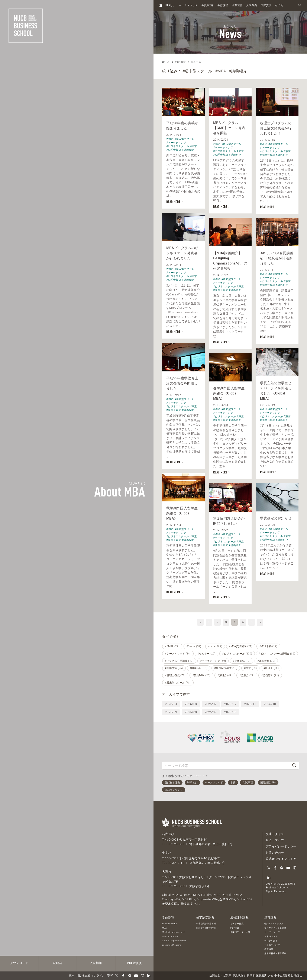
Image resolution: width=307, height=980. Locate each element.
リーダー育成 (237, 924)
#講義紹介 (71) (270, 675)
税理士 (298, 976)
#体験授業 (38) (266, 661)
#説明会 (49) (225, 675)
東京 (72, 976)
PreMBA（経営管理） (207, 928)
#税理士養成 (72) (175, 675)
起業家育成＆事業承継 (275, 953)
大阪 (78, 976)
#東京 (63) (250, 668)
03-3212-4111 (178, 863)
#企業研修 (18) (242, 661)
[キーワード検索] (226, 766)
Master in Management (174, 932)
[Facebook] (123, 976)
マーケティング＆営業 (275, 928)
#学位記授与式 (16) (226, 668)
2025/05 (230, 712)
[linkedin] (149, 976)
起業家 (227, 976)
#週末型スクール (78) (178, 683)
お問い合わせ (275, 853)
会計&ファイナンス (274, 924)
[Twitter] (117, 976)
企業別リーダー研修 (240, 932)
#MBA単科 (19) (268, 646)
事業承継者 (239, 976)
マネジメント (271, 936)
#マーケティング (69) (213, 661)
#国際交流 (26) (174, 668)
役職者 (251, 976)
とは (170, 5)
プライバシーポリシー (281, 846)
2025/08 (191, 712)
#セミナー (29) (207, 654)
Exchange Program (172, 945)
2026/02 (211, 704)
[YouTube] (136, 976)
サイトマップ (275, 840)
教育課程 (223, 6)
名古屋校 (168, 834)
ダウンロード (19, 963)
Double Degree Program (174, 941)
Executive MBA (169, 924)
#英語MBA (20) (201, 675)
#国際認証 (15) (199, 668)
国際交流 (266, 6)
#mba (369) (215, 646)
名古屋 (86, 976)
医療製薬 (261, 976)
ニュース (196, 62)
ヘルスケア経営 (272, 945)
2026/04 (171, 704)
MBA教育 (180, 62)
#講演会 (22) (247, 675)
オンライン (98, 976)
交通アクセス (275, 834)
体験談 (134, 963)
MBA (164, 928)
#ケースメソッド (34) (178, 654)
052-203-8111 (178, 844)
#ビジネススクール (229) (237, 654)
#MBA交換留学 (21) (241, 646)
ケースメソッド (188, 6)
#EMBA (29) (172, 646)
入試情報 (96, 963)
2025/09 (171, 712)
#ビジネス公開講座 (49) (179, 661)
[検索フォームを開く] (300, 5)
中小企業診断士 (284, 976)
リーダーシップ (272, 932)
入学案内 (252, 6)
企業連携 (237, 6)
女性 (271, 976)
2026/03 (191, 704)
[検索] (294, 766)
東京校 (167, 853)
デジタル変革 (271, 941)
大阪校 (167, 872)
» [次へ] (260, 622)
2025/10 (270, 704)
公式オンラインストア (281, 859)
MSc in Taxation (170, 936)
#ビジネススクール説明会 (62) (277, 654)
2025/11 (250, 704)
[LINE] (130, 976)
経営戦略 (269, 949)
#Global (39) (194, 646)
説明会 (57, 963)
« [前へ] (200, 622)
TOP (166, 62)
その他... (280, 6)
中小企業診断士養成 (206, 924)
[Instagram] (142, 976)
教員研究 (208, 5)
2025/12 (230, 704)
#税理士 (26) (271, 668)
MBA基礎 (235, 928)
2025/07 (211, 712)
